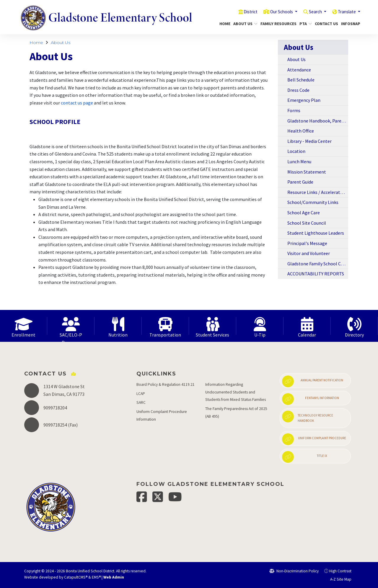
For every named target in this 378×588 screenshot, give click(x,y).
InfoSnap (350, 24)
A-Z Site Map (338, 579)
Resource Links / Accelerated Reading (318, 192)
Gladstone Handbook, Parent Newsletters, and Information (318, 121)
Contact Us (325, 24)
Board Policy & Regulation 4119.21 (166, 384)
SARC (141, 402)
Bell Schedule (301, 80)
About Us (244, 24)
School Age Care (304, 213)
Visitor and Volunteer (309, 253)
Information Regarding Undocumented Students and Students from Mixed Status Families (236, 392)
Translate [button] (346, 12)
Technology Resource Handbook (308, 417)
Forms (294, 110)
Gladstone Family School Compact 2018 (318, 264)
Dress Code (298, 90)
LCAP (141, 394)
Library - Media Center (309, 141)
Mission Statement (307, 172)
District (240, 12)
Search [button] (311, 12)
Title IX (304, 457)
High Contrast (340, 571)
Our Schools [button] (274, 12)
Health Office (301, 131)
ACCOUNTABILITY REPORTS (316, 274)
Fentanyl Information (310, 399)
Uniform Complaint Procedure (314, 439)
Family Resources (277, 24)
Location (296, 151)
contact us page (77, 103)
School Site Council (307, 223)
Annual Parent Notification (313, 381)
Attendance (299, 70)
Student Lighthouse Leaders (316, 233)
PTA (305, 24)
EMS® (96, 577)
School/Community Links (313, 202)
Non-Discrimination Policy (294, 571)
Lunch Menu (299, 161)
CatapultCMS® (76, 577)
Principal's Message (307, 243)
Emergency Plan (304, 100)
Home (224, 24)
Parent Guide (300, 182)
